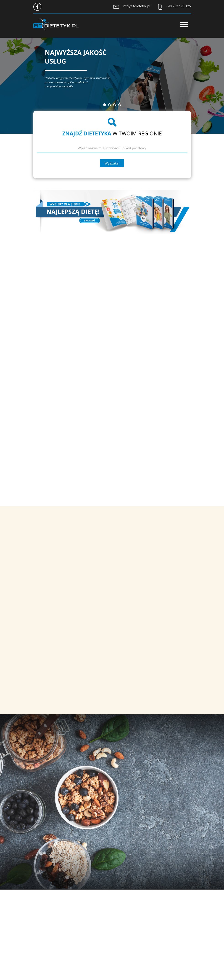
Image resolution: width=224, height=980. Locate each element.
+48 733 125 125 (179, 6)
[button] (105, 105)
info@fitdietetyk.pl (136, 6)
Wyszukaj (112, 163)
